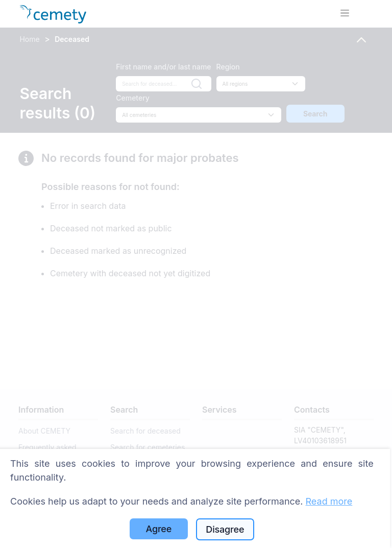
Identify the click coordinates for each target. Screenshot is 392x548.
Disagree (225, 529)
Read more (329, 501)
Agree (159, 529)
